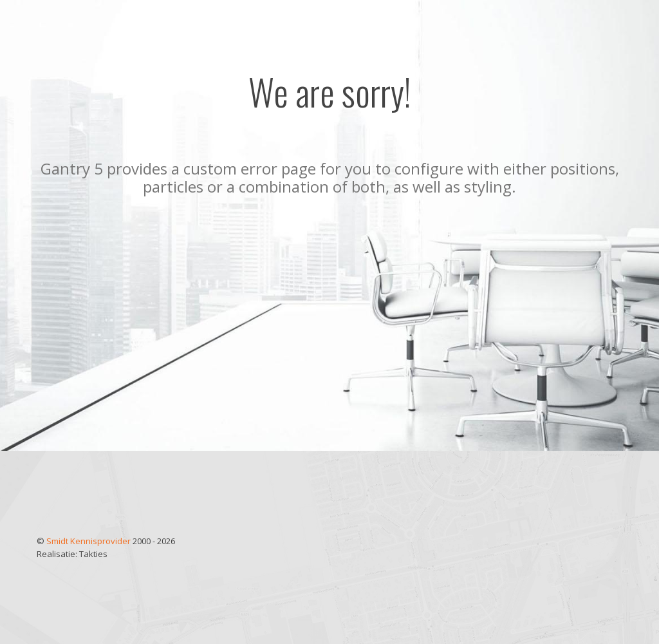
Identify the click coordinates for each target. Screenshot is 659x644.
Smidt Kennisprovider (89, 541)
